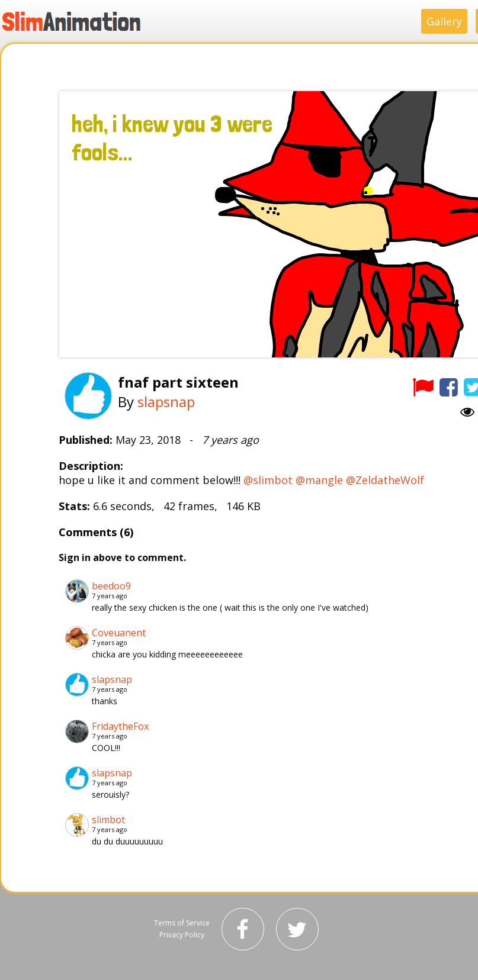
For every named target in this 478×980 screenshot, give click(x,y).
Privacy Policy (182, 935)
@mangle (319, 480)
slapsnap (166, 402)
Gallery (444, 21)
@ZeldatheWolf (385, 480)
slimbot (108, 820)
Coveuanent (119, 633)
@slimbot (268, 480)
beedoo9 (111, 586)
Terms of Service (182, 923)
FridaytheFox (120, 726)
